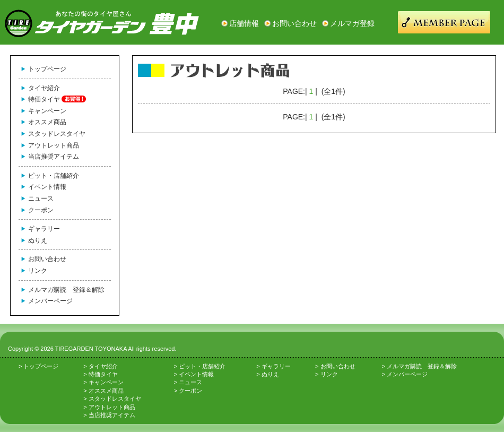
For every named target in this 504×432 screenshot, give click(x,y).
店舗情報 (244, 23)
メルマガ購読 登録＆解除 (66, 290)
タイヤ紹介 (44, 88)
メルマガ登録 (352, 23)
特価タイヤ (44, 99)
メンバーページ (50, 301)
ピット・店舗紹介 (54, 176)
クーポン (41, 210)
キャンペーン (47, 111)
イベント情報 (47, 187)
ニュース (41, 198)
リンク (38, 271)
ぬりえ (38, 240)
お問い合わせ (294, 23)
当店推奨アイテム (54, 157)
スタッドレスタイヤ (57, 134)
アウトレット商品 (54, 145)
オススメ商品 (47, 122)
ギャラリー (44, 229)
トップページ (47, 69)
